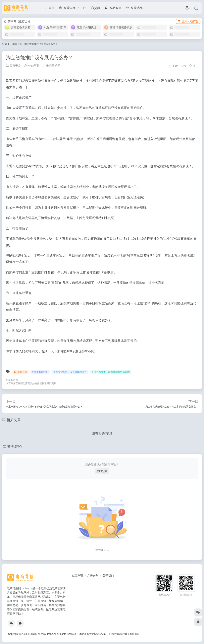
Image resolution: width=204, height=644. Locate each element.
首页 (7, 44)
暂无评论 (15, 447)
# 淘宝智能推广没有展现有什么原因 (111, 372)
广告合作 (93, 576)
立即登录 (102, 471)
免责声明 (77, 576)
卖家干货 (17, 44)
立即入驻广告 (188, 21)
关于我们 (108, 576)
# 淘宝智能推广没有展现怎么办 (70, 372)
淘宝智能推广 (148, 81)
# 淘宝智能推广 (40, 372)
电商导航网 (51, 66)
